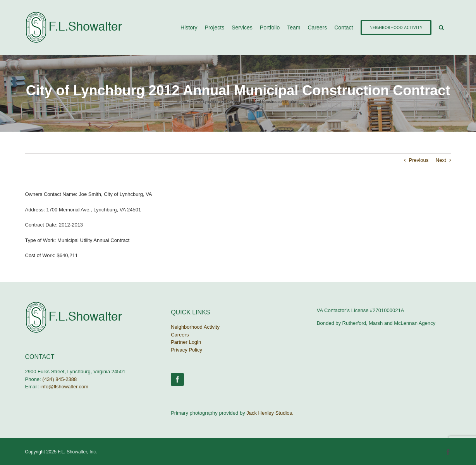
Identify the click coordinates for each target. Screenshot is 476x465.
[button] (441, 27)
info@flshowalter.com (64, 387)
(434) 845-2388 (59, 379)
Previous (419, 160)
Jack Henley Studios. (270, 413)
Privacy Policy (186, 350)
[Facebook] (177, 379)
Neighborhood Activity (195, 327)
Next (441, 160)
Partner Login (186, 342)
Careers (180, 335)
